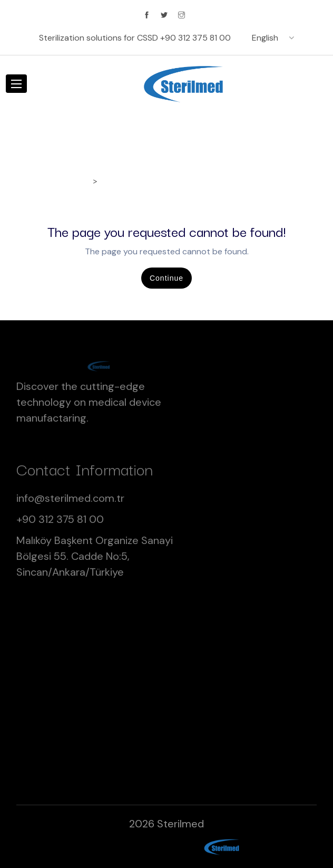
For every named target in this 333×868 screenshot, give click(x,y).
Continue (166, 278)
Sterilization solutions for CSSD (135, 38)
